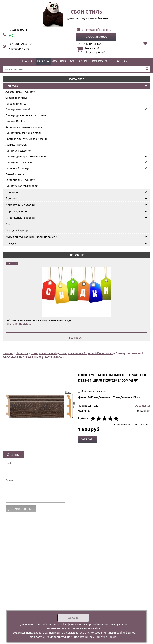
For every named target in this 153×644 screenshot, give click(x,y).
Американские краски (20, 217)
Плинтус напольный (18, 109)
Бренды (11, 243)
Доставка (59, 61)
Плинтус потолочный (19, 162)
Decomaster (143, 405)
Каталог (43, 61)
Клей (9, 224)
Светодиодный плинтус (20, 180)
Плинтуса (12, 86)
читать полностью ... (18, 323)
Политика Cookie (105, 637)
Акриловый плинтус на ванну (24, 127)
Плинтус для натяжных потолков (26, 115)
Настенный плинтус (18, 168)
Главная (28, 61)
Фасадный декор (17, 230)
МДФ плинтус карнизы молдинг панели (31, 237)
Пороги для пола (16, 211)
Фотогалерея (79, 61)
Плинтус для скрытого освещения (26, 156)
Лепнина (11, 198)
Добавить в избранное (136, 380)
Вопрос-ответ (103, 61)
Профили (12, 192)
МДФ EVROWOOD (16, 144)
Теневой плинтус (16, 103)
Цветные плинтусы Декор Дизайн (26, 139)
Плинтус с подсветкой (19, 150)
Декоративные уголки (20, 205)
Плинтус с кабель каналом (22, 186)
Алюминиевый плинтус (20, 92)
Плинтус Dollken (15, 121)
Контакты (124, 61)
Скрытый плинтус (16, 97)
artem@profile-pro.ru (97, 29)
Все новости (76, 337)
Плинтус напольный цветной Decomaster (86, 353)
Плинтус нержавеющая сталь (23, 133)
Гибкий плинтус (15, 174)
